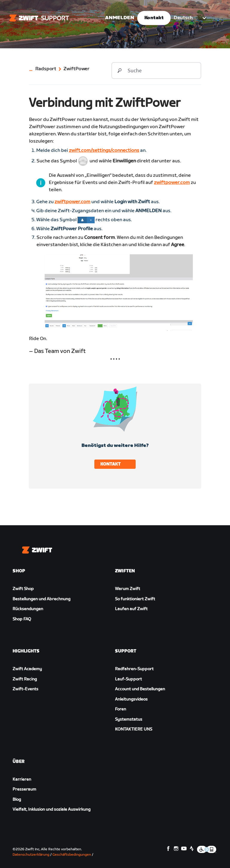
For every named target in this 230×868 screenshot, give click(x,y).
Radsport (46, 69)
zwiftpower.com (172, 183)
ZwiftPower (77, 69)
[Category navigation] (32, 71)
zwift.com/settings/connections (104, 151)
